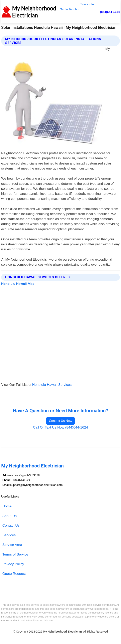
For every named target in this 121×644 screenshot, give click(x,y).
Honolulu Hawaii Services (52, 385)
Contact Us (11, 525)
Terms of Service (15, 554)
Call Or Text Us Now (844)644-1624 (60, 427)
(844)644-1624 (110, 12)
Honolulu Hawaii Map (18, 284)
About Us (10, 516)
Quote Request (14, 574)
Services (9, 535)
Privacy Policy (13, 564)
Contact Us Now (60, 421)
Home (7, 506)
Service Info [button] (88, 4)
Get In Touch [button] (68, 9)
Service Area (12, 545)
